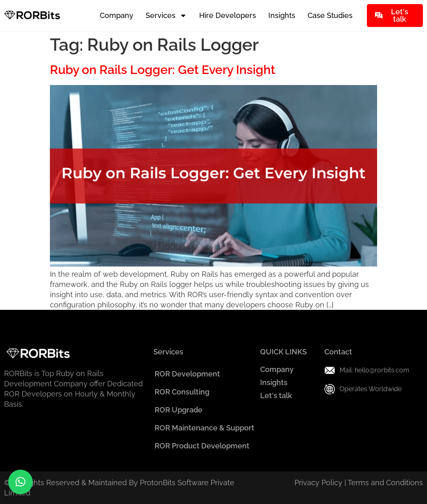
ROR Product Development (202, 446)
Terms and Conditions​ (385, 483)
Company (117, 15)
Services (166, 16)
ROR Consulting (182, 392)
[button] (20, 482)
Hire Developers (228, 15)
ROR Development (187, 374)
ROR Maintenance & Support (205, 428)
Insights (282, 15)
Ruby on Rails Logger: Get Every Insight (163, 70)
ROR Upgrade (179, 410)
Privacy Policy (318, 483)
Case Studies (330, 15)
